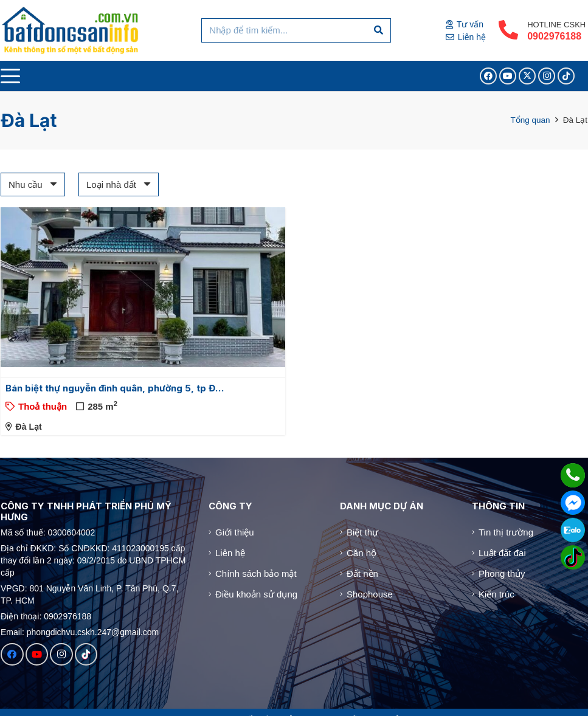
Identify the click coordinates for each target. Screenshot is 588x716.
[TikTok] (566, 76)
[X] (527, 76)
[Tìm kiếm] (379, 30)
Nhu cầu (26, 184)
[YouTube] (508, 76)
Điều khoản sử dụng (256, 594)
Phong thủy (502, 573)
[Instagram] (547, 76)
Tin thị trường (506, 532)
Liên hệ (230, 553)
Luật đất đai (502, 553)
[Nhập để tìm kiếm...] (296, 30)
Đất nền (362, 573)
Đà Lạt (29, 427)
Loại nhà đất (111, 184)
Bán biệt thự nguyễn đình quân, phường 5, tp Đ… (115, 388)
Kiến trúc (496, 594)
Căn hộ (361, 553)
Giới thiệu (235, 532)
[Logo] (71, 30)
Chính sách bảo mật (256, 573)
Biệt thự (362, 532)
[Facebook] (488, 76)
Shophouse (370, 594)
